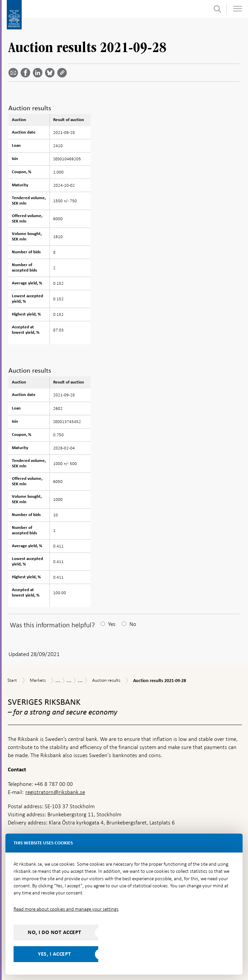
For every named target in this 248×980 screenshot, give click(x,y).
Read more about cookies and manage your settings (66, 909)
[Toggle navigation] (237, 9)
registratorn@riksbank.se (55, 792)
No (133, 624)
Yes (112, 624)
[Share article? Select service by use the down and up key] (39, 73)
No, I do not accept (55, 932)
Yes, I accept (55, 954)
